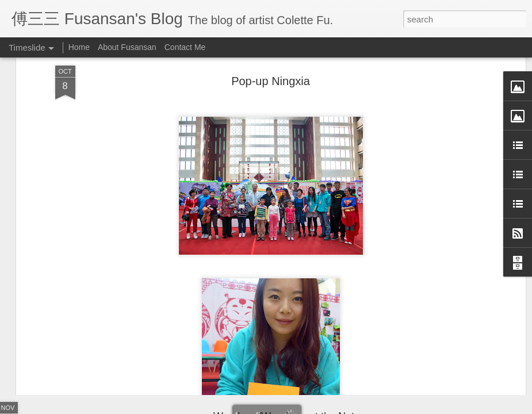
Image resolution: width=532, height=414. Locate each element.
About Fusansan (127, 47)
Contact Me (185, 47)
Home (79, 47)
